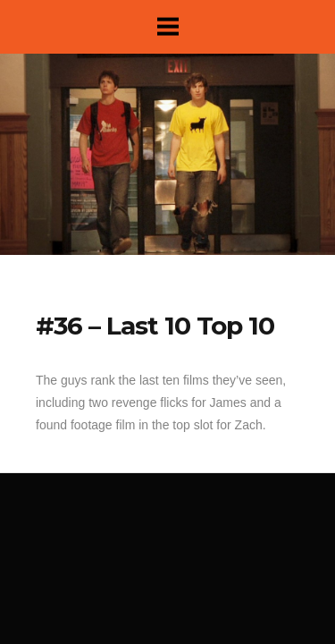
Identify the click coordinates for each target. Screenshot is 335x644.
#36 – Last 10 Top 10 (155, 326)
